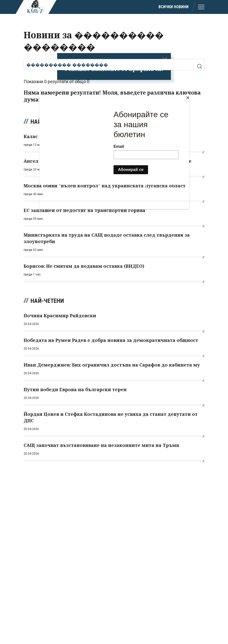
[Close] (188, 98)
